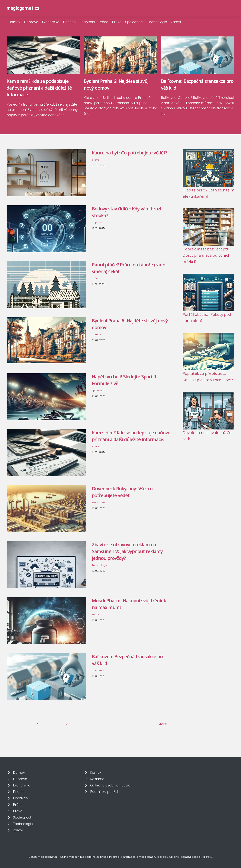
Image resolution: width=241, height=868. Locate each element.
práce (96, 279)
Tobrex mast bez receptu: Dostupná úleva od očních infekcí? (207, 255)
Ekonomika (51, 22)
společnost (99, 391)
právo (96, 160)
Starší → (165, 724)
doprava (97, 223)
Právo (117, 22)
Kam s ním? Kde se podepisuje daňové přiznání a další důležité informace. (39, 88)
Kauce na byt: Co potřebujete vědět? (130, 153)
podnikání (98, 670)
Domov (14, 22)
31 (128, 724)
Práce (103, 22)
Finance (69, 22)
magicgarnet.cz (23, 8)
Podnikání (87, 22)
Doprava (31, 22)
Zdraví (176, 22)
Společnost (134, 22)
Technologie (157, 22)
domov (96, 335)
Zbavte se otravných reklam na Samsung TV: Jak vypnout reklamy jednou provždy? (127, 551)
